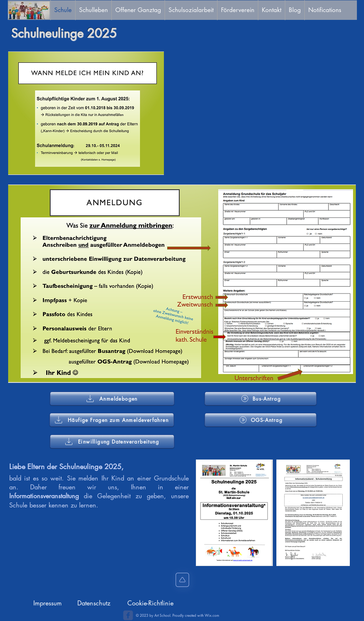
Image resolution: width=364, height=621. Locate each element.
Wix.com (212, 615)
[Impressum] (48, 603)
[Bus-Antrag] (261, 399)
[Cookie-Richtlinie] (150, 603)
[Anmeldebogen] (112, 399)
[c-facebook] (128, 615)
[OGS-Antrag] (261, 420)
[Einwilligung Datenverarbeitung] (112, 441)
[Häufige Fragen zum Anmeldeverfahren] (112, 420)
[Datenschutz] (94, 603)
